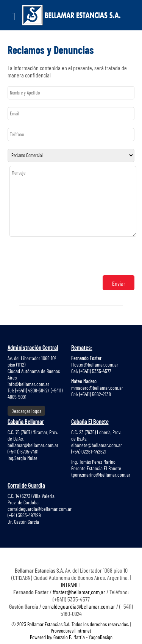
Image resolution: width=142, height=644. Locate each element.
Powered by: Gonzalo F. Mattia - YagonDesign (71, 637)
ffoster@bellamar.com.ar (95, 365)
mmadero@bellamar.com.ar (97, 388)
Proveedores (63, 631)
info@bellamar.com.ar (28, 384)
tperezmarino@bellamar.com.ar (101, 475)
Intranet (84, 631)
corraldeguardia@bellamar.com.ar (40, 509)
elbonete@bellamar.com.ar (97, 445)
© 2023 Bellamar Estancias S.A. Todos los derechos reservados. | (71, 624)
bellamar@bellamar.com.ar (33, 445)
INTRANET (71, 585)
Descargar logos (26, 411)
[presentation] (67, 257)
